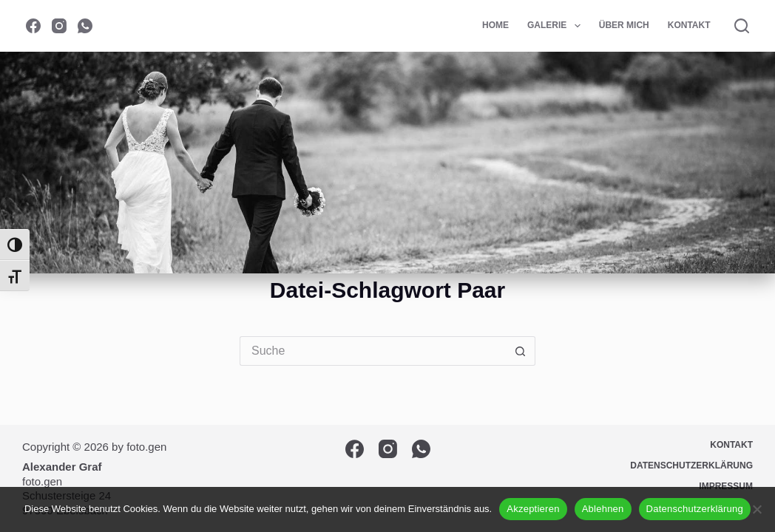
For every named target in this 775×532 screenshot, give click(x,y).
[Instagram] (59, 26)
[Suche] (742, 26)
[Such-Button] (521, 351)
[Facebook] (33, 26)
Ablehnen (603, 509)
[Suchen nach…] (373, 351)
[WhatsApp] (85, 26)
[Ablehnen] (757, 509)
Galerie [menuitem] (557, 26)
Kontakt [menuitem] (689, 25)
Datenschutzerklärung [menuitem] (691, 465)
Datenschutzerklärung (695, 509)
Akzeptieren (533, 509)
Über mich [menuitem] (624, 25)
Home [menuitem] (495, 25)
